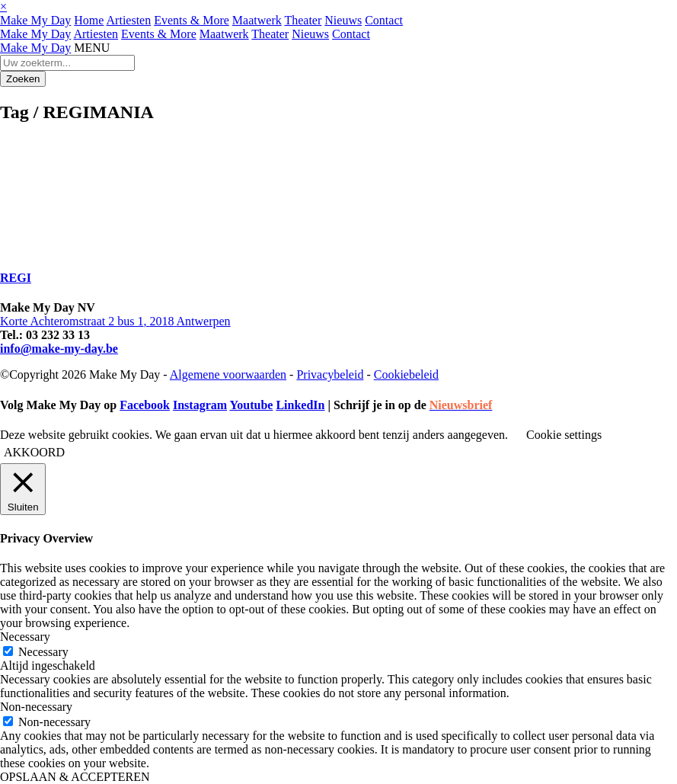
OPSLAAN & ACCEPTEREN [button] (75, 777)
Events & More (192, 20)
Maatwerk (257, 20)
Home (89, 20)
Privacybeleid (330, 374)
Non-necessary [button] (36, 707)
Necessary (43, 652)
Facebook (145, 405)
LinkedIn (300, 405)
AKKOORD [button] (34, 452)
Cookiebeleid (406, 374)
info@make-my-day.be (59, 349)
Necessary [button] (25, 637)
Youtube (251, 405)
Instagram (200, 405)
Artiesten (129, 20)
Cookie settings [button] (564, 435)
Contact (384, 20)
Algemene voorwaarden (228, 374)
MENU (92, 48)
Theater (303, 20)
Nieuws (343, 20)
